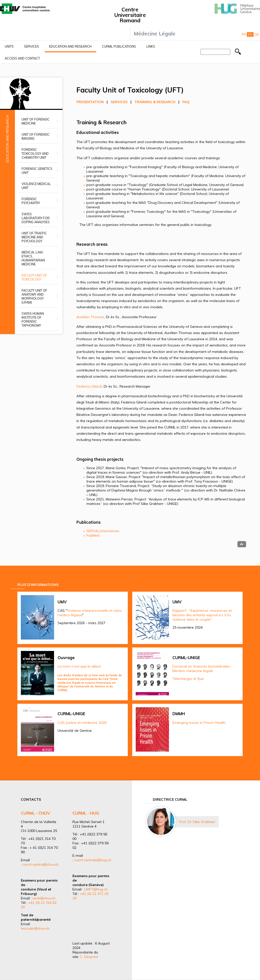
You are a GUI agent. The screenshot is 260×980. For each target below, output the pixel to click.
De (257, 34)
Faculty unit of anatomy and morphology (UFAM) (34, 296)
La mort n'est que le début (79, 666)
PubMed (93, 535)
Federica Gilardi (89, 386)
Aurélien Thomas (90, 317)
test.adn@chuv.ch (35, 928)
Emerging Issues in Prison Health (199, 723)
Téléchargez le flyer (188, 679)
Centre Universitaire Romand (130, 15)
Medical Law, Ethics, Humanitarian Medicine (33, 258)
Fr (244, 34)
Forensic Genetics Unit (37, 171)
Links (151, 46)
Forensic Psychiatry (31, 201)
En (250, 34)
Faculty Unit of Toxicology (34, 277)
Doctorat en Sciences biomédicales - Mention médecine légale (202, 669)
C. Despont (89, 957)
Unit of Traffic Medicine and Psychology (34, 237)
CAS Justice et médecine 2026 (82, 723)
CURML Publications (119, 46)
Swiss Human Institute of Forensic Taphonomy (33, 319)
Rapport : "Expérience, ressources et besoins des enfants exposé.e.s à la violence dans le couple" (202, 615)
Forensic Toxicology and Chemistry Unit (35, 153)
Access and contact (22, 58)
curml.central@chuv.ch (41, 864)
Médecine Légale (155, 33)
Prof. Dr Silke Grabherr (197, 822)
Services (32, 46)
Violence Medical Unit (36, 186)
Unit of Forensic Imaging (36, 136)
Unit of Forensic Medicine (36, 121)
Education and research (70, 46)
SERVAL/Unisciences (103, 531)
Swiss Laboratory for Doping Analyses (36, 218)
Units (9, 46)
